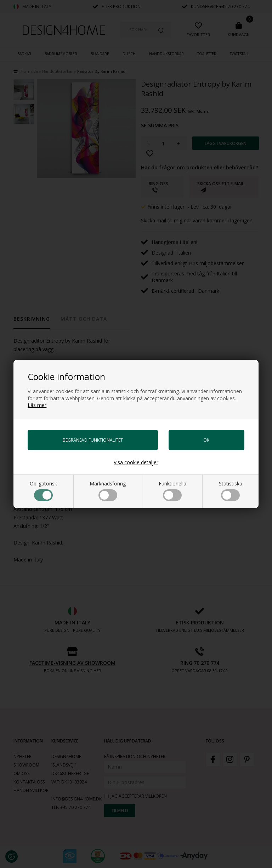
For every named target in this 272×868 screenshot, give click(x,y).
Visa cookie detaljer (136, 462)
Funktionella (172, 491)
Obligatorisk (43, 491)
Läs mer (37, 405)
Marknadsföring (108, 491)
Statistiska (231, 491)
